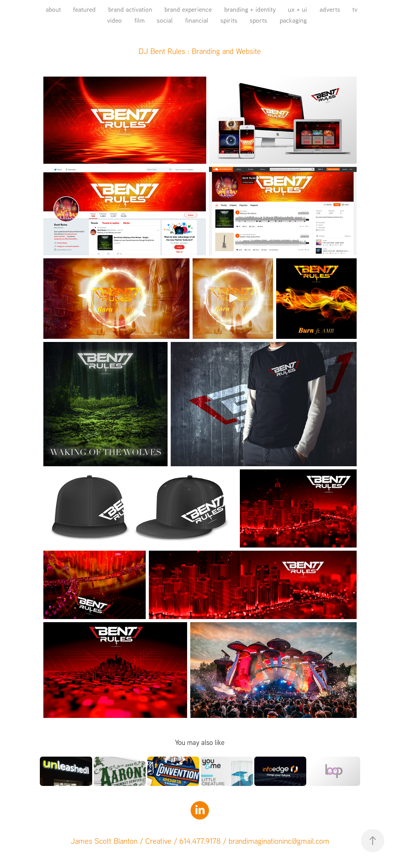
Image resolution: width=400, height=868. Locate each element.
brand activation (130, 9)
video (114, 20)
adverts (330, 9)
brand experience (188, 9)
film (139, 20)
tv (355, 9)
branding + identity (250, 9)
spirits (229, 20)
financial (197, 20)
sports (258, 20)
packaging (293, 20)
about (53, 9)
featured (84, 9)
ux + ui (297, 9)
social (165, 20)
